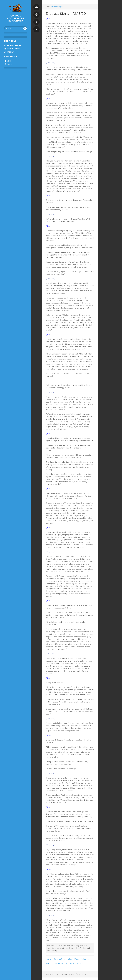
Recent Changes (13, 46)
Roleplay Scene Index (63, 959)
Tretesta (80, 964)
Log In (8, 64)
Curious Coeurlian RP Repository (16, 18)
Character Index (60, 964)
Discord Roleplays (82, 959)
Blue (72, 964)
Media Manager (12, 49)
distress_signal (57, 7)
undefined (25, 28)
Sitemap (9, 52)
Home (48, 959)
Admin (8, 61)
